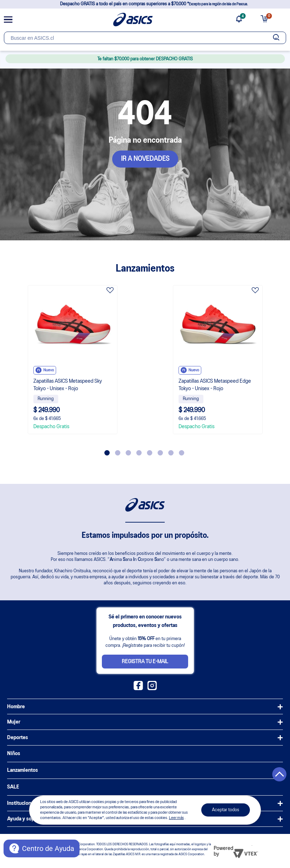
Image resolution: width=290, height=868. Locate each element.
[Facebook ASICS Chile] (138, 689)
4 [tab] (139, 453)
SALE (13, 787)
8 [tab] (182, 453)
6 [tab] (160, 453)
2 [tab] (118, 453)
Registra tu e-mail (145, 662)
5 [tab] (150, 453)
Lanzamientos (23, 770)
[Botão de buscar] (276, 38)
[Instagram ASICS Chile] (152, 689)
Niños (14, 754)
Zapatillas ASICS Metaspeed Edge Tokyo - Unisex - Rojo (215, 385)
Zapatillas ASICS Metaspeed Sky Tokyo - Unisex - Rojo (68, 385)
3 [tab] (128, 453)
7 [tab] (171, 453)
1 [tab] (107, 453)
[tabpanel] (73, 360)
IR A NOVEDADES (145, 159)
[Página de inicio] (133, 20)
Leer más (176, 818)
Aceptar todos (226, 810)
